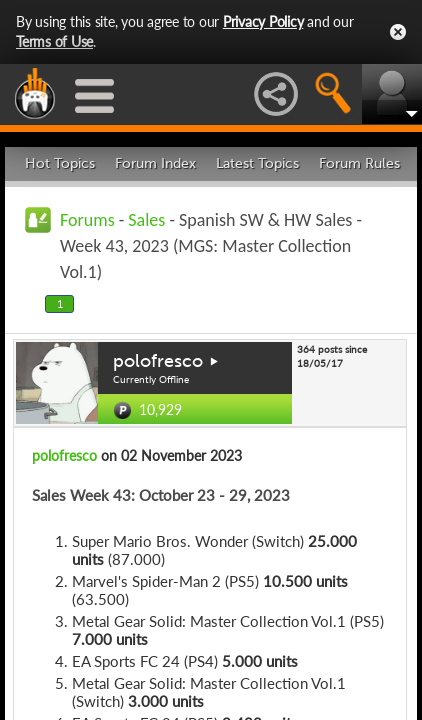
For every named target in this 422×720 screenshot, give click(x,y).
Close (398, 32)
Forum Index (155, 163)
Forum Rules (359, 163)
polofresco (158, 361)
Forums (87, 220)
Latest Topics (257, 163)
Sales (146, 220)
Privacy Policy (263, 21)
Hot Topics (60, 163)
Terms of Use (54, 41)
